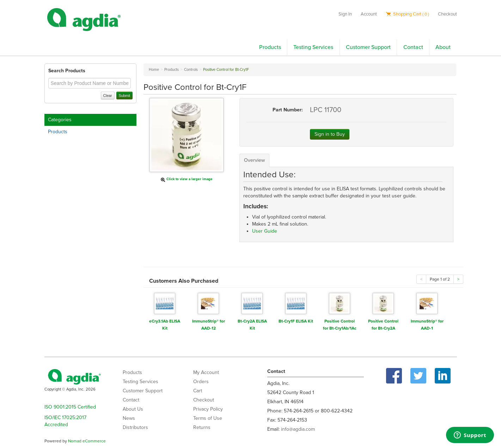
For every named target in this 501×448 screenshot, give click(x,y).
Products (270, 47)
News (129, 418)
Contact (413, 47)
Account (369, 14)
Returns (202, 427)
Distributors (135, 427)
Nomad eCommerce (87, 441)
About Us (133, 409)
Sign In (345, 14)
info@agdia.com (298, 429)
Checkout (447, 14)
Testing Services (313, 47)
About (443, 47)
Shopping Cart (407, 14)
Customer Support (368, 47)
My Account (206, 372)
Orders (201, 382)
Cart (198, 391)
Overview (254, 160)
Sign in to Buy (330, 134)
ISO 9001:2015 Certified (70, 407)
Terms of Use (208, 418)
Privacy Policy (208, 409)
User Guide (265, 231)
